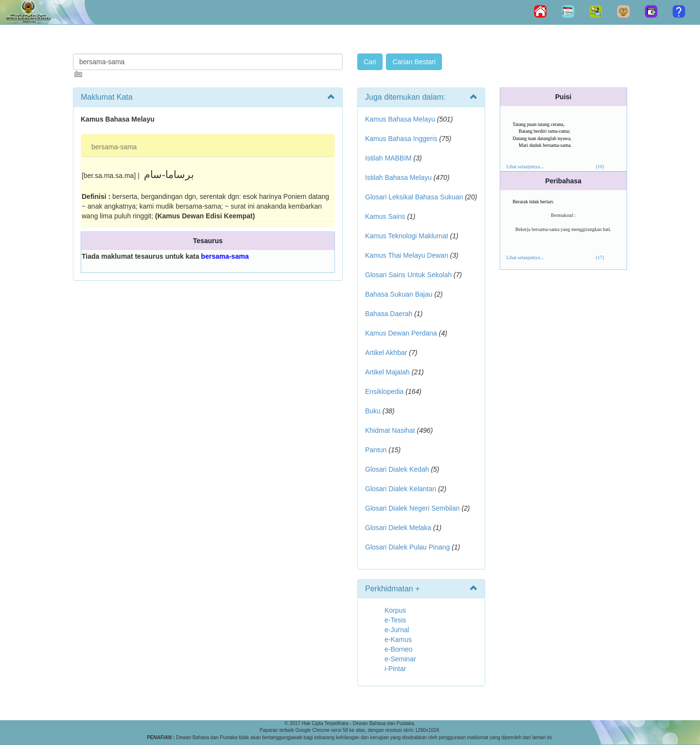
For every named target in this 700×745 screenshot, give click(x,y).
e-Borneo (399, 649)
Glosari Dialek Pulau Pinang (407, 547)
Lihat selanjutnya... (525, 167)
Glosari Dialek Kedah (397, 469)
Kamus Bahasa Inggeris (401, 139)
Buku (373, 411)
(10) (600, 167)
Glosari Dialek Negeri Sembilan (412, 508)
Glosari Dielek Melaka (398, 528)
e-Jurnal (397, 630)
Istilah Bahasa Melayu (398, 177)
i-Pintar (395, 669)
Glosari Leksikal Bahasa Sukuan (414, 197)
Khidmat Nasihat (390, 430)
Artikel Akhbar (386, 353)
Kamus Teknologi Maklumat (407, 236)
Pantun (376, 450)
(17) (600, 257)
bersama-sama (114, 147)
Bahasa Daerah (389, 314)
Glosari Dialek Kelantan (401, 489)
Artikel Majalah (387, 372)
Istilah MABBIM (388, 158)
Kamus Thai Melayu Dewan (407, 255)
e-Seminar (400, 659)
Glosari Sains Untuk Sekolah (408, 275)
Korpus (395, 610)
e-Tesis (395, 620)
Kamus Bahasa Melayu (401, 119)
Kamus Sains (385, 216)
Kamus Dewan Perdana (401, 333)
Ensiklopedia (384, 391)
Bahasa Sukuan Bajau (399, 294)
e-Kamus (398, 639)
